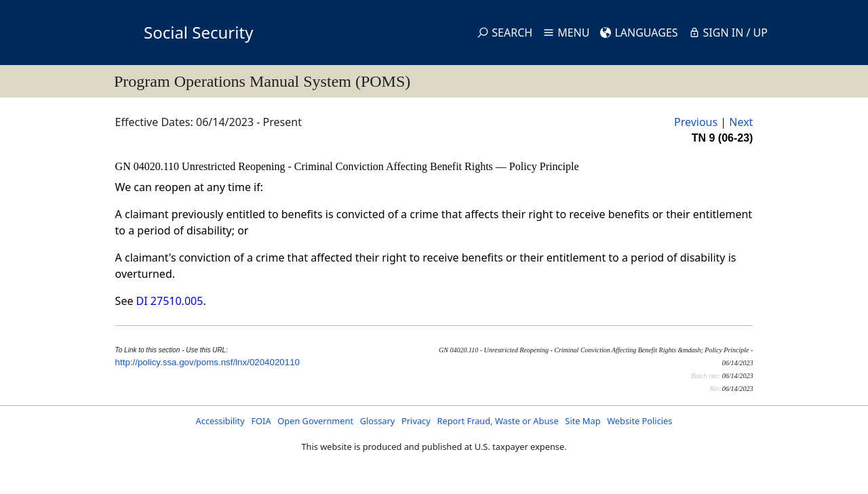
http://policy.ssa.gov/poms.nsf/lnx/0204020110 (208, 362)
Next (741, 122)
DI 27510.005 (170, 301)
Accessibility (220, 421)
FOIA (261, 421)
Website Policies (639, 421)
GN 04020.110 (149, 166)
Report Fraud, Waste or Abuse (497, 421)
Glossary (378, 421)
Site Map (583, 421)
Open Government (315, 421)
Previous (696, 122)
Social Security (198, 32)
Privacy (416, 421)
